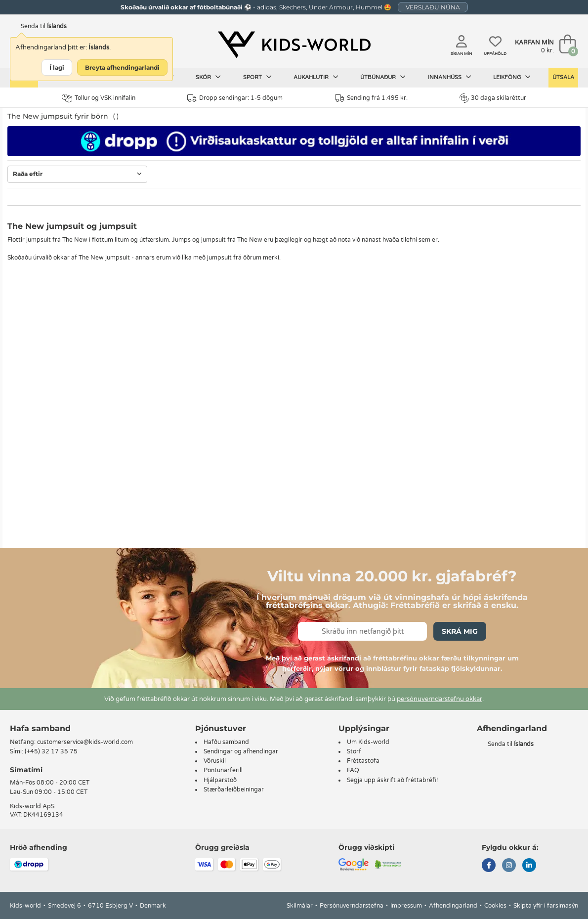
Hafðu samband (226, 742)
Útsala (563, 77)
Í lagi (57, 67)
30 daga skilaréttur (493, 98)
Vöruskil (215, 761)
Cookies (495, 906)
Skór (208, 77)
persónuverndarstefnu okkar (440, 699)
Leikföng (512, 77)
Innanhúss (450, 77)
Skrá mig (460, 631)
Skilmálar (300, 906)
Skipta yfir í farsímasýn (546, 906)
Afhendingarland (453, 906)
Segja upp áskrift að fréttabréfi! (392, 780)
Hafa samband (40, 728)
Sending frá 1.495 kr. (371, 98)
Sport (257, 77)
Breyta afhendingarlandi (122, 67)
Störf (354, 751)
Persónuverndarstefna (352, 906)
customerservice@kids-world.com (85, 742)
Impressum (406, 906)
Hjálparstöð (220, 780)
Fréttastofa (363, 761)
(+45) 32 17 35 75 (51, 751)
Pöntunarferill (223, 770)
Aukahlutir (316, 77)
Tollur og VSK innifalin (99, 98)
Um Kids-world (368, 742)
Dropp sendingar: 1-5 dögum (235, 98)
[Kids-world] (294, 45)
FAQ (353, 770)
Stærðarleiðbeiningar (234, 789)
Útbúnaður (383, 77)
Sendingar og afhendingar (241, 751)
